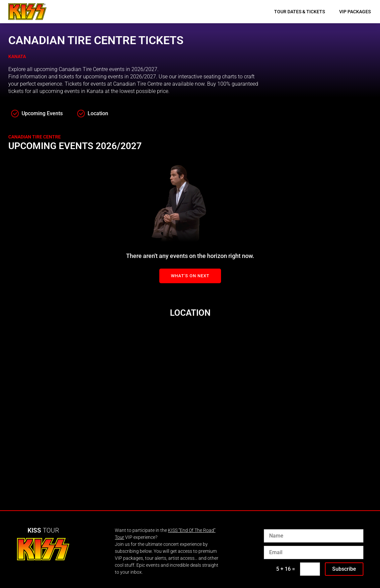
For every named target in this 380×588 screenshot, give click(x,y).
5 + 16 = (286, 569)
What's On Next (190, 276)
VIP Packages (355, 12)
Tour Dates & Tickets (300, 12)
